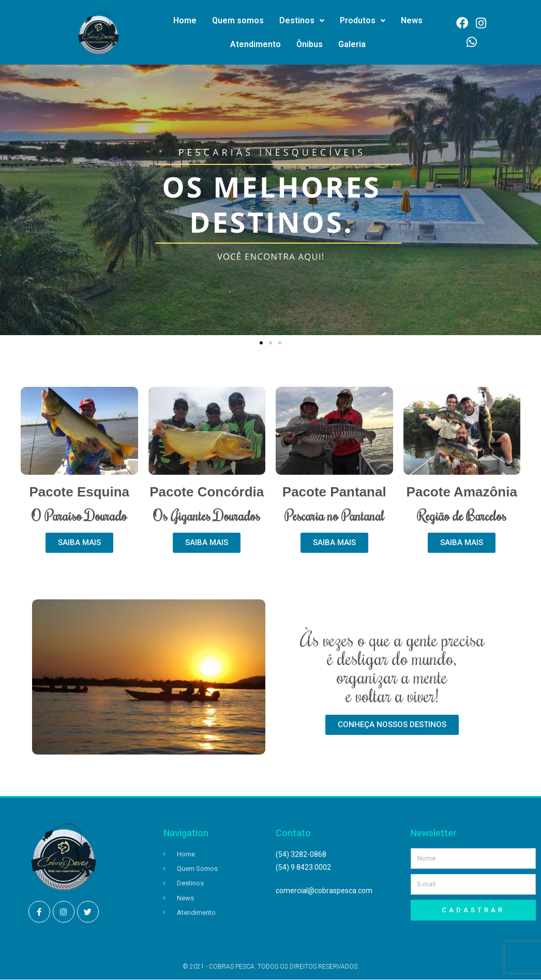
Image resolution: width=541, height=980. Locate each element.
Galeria (352, 44)
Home (185, 20)
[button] (261, 343)
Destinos (302, 20)
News (412, 20)
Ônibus (310, 44)
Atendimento (256, 44)
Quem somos (238, 20)
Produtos (363, 20)
